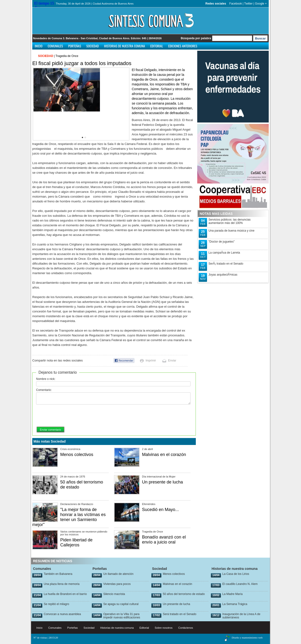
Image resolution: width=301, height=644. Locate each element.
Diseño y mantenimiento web (247, 638)
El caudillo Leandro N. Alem (240, 584)
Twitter (248, 4)
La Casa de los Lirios (236, 574)
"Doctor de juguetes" (222, 242)
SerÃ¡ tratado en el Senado (226, 264)
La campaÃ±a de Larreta (224, 253)
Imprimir (151, 361)
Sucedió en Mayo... (160, 510)
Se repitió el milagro (56, 604)
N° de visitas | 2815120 (46, 638)
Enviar (172, 361)
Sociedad (93, 46)
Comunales (55, 46)
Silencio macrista (114, 594)
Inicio (39, 46)
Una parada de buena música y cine (231, 231)
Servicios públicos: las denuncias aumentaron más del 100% (230, 221)
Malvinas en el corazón (164, 455)
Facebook (236, 4)
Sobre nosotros (164, 628)
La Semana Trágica (235, 604)
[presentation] (72, 416)
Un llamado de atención (118, 574)
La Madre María (233, 594)
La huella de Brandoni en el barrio (65, 594)
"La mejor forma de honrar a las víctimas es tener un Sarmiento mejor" (69, 517)
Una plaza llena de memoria (62, 584)
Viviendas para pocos (117, 584)
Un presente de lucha (162, 482)
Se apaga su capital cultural (121, 604)
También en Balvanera (58, 574)
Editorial (156, 46)
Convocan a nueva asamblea (62, 614)
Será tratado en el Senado (180, 614)
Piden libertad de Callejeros (76, 542)
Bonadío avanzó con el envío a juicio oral (164, 540)
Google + (261, 4)
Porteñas (75, 46)
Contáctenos (186, 628)
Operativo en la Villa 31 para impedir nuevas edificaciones (122, 616)
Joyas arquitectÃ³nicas (223, 275)
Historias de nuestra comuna (124, 46)
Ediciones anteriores (183, 46)
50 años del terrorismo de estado (184, 594)
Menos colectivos (77, 455)
